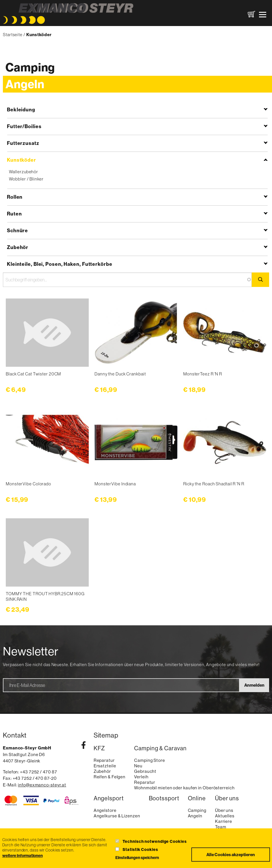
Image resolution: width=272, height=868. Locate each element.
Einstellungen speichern (137, 858)
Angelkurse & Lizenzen (117, 816)
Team (221, 827)
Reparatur (104, 760)
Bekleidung (21, 109)
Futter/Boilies (24, 126)
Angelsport (109, 798)
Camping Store (150, 760)
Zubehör (18, 247)
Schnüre (17, 230)
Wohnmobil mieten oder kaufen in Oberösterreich (184, 788)
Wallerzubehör (24, 172)
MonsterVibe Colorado (28, 484)
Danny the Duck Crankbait (120, 374)
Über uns (227, 798)
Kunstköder (22, 160)
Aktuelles (225, 816)
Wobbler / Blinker (26, 179)
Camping (30, 67)
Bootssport (164, 798)
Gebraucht (145, 771)
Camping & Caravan (160, 748)
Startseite (13, 35)
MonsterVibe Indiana (115, 484)
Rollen (15, 197)
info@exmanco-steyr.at (42, 785)
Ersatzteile (105, 766)
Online (197, 798)
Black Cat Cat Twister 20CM (33, 374)
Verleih (141, 777)
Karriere (224, 821)
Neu (138, 766)
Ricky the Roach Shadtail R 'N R (214, 484)
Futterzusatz (23, 143)
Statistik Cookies (140, 849)
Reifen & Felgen (110, 777)
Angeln (25, 84)
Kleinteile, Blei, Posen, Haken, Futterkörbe (60, 264)
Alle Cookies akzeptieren (231, 855)
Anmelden (254, 685)
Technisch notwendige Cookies (154, 841)
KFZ (99, 748)
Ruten (14, 214)
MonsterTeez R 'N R (203, 374)
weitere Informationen (23, 856)
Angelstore (105, 810)
